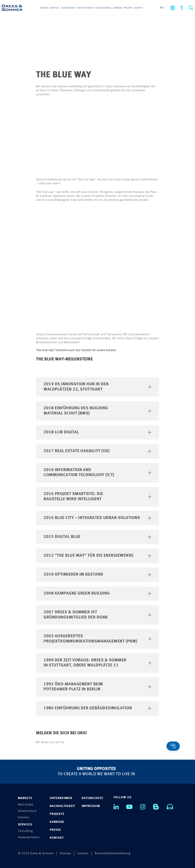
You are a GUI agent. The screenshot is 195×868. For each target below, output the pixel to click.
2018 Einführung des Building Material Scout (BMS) (97, 411)
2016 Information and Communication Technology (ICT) (97, 472)
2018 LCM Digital (97, 432)
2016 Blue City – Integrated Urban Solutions (97, 518)
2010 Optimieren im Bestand (97, 574)
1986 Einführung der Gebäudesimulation (97, 708)
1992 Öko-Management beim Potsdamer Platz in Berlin (97, 687)
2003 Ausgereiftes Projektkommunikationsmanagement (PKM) (97, 639)
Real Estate (26, 804)
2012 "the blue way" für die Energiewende (97, 555)
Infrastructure (27, 811)
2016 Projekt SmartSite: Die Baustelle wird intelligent (97, 496)
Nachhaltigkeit (86, 8)
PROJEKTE (57, 814)
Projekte (128, 8)
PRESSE (55, 830)
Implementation (29, 837)
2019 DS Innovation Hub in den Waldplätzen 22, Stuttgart (97, 387)
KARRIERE (57, 822)
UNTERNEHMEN (61, 798)
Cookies (83, 853)
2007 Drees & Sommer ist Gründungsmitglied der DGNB (97, 615)
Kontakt (138, 8)
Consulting (25, 831)
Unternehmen (68, 8)
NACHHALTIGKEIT (62, 806)
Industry (23, 817)
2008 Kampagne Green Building (97, 593)
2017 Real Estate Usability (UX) (97, 451)
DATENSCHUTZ (92, 798)
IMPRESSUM (91, 806)
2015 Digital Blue (97, 537)
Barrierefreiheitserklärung (113, 853)
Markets (44, 8)
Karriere (117, 8)
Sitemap (65, 853)
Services (55, 8)
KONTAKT (57, 838)
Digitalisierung (103, 8)
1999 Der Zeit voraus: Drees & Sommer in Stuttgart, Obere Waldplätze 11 (97, 663)
